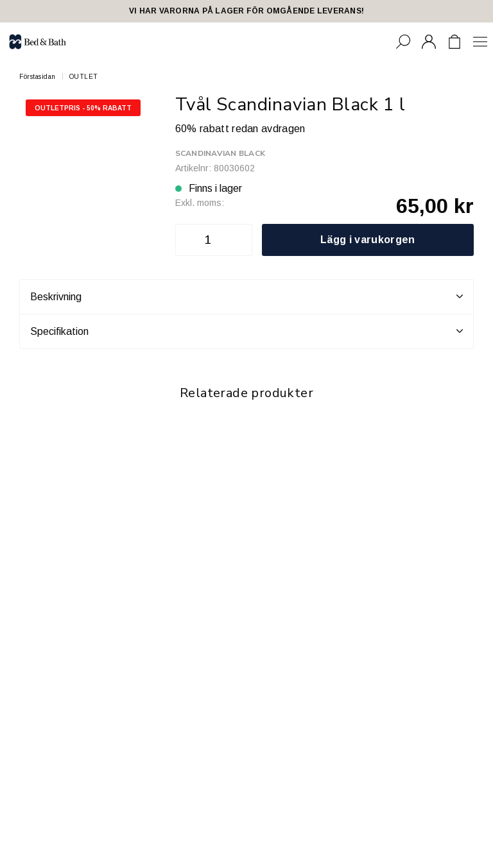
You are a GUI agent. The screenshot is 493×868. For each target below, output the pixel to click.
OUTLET (84, 77)
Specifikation (246, 331)
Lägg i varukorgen (368, 240)
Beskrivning (246, 296)
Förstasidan (38, 77)
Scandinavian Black (220, 153)
